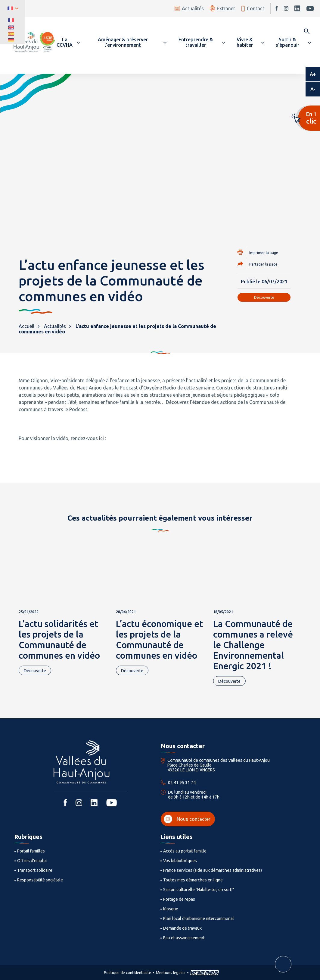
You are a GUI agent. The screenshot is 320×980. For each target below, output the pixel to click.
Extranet (222, 8)
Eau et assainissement (184, 938)
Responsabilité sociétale (40, 880)
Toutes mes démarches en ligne (193, 880)
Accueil (26, 326)
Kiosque (171, 909)
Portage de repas (179, 899)
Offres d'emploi (32, 861)
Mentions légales (171, 972)
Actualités (189, 8)
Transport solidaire (35, 870)
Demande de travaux (182, 928)
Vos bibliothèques (180, 861)
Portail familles (31, 851)
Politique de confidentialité (127, 972)
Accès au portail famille (185, 851)
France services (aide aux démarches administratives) (213, 870)
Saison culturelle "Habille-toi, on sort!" (199, 890)
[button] (67, 42)
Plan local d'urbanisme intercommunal (199, 919)
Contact (253, 9)
